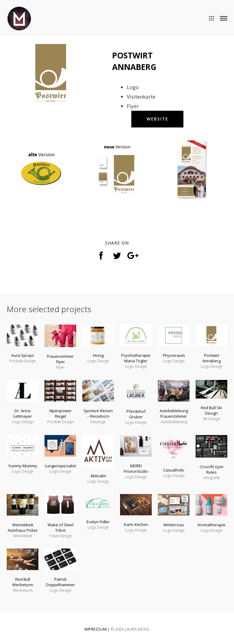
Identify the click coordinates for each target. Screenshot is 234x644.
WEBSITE (158, 119)
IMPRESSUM (96, 629)
